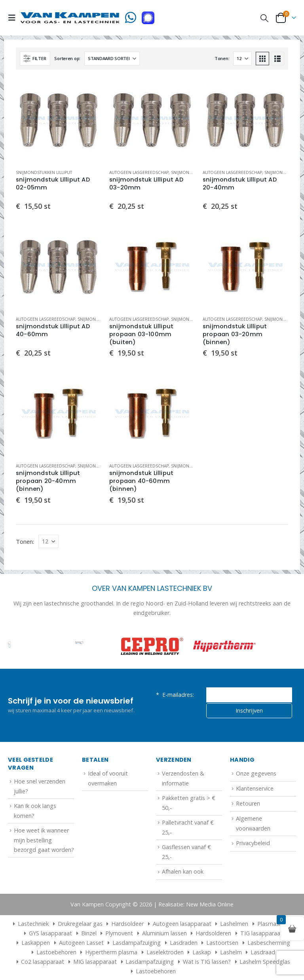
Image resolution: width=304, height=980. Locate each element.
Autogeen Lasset (81, 943)
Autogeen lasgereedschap (139, 172)
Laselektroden (165, 952)
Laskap (202, 952)
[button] (14, 18)
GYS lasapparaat (50, 933)
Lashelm (231, 952)
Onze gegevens (256, 773)
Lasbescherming (269, 943)
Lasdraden (184, 943)
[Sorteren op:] (112, 59)
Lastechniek (30, 924)
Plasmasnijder (275, 924)
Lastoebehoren (56, 952)
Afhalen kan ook (183, 871)
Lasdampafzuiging (137, 943)
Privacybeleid (253, 843)
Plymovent (119, 933)
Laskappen (36, 943)
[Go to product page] (59, 120)
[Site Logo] (70, 18)
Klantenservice (255, 788)
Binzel (89, 933)
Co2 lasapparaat (43, 962)
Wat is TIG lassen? (207, 962)
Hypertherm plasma (111, 952)
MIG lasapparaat (95, 962)
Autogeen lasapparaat (182, 924)
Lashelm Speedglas (265, 962)
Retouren (248, 803)
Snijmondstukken (191, 172)
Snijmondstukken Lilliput (44, 172)
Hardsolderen (213, 933)
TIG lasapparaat (261, 933)
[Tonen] (242, 59)
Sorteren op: (67, 58)
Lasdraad (263, 952)
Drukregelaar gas (80, 924)
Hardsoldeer (127, 924)
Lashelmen (234, 924)
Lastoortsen (222, 943)
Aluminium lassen (164, 933)
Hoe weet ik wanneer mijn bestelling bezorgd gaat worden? (44, 840)
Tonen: (222, 58)
